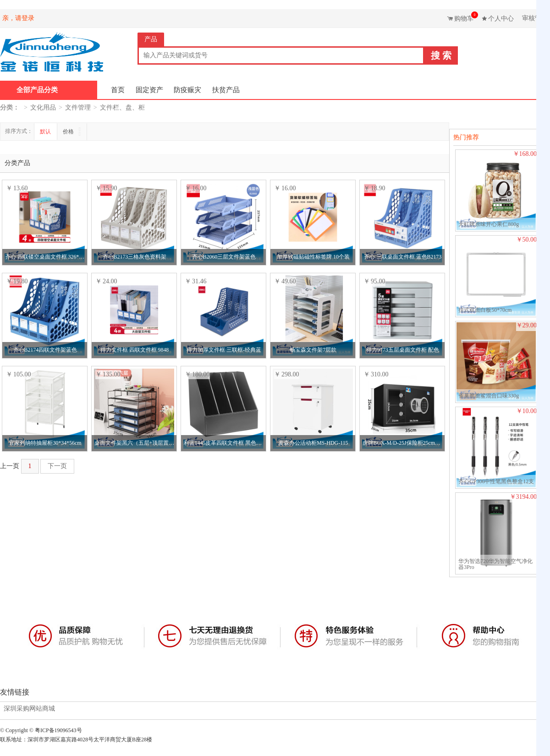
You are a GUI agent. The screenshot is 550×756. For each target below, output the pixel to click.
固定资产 (149, 90)
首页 (118, 90)
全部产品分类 (37, 90)
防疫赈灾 (187, 90)
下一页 (57, 466)
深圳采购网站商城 (29, 709)
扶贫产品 (226, 90)
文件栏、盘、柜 (122, 108)
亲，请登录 (18, 18)
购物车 (465, 17)
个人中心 (501, 19)
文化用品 (43, 108)
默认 (45, 132)
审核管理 (535, 18)
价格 (69, 132)
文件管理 (78, 108)
